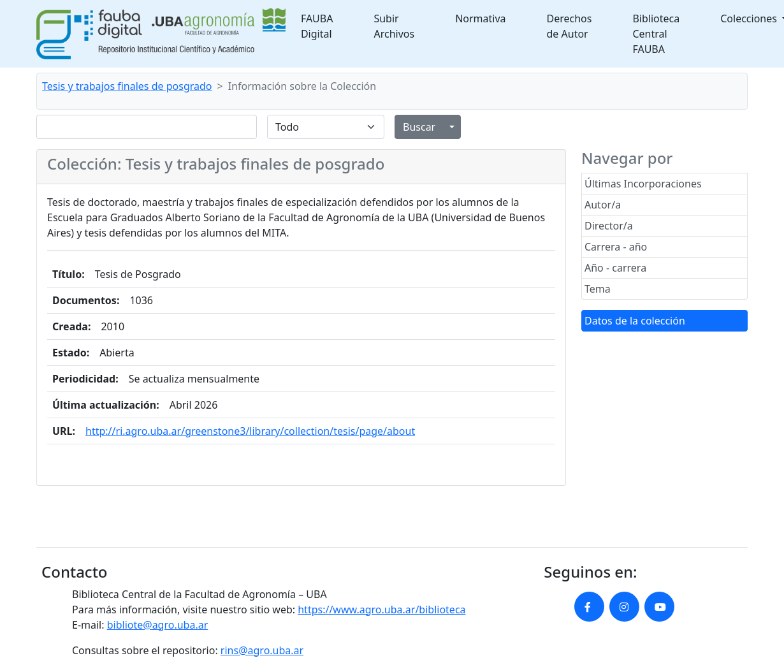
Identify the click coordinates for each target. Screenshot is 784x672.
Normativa (480, 18)
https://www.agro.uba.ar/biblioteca (381, 610)
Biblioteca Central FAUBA (656, 34)
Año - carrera (615, 268)
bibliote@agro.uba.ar (158, 625)
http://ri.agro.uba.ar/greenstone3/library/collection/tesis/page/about (250, 431)
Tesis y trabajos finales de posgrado (127, 86)
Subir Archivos (394, 26)
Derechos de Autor (570, 26)
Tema (598, 289)
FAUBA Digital (317, 26)
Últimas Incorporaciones (643, 184)
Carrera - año (616, 247)
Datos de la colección (635, 321)
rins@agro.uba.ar (262, 650)
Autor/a (603, 205)
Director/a (609, 226)
